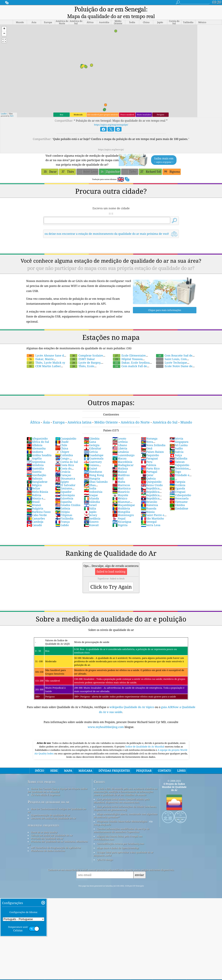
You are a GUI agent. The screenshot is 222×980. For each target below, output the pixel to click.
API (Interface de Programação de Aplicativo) (56, 841)
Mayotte (120, 489)
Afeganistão (37, 432)
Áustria (34, 465)
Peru (147, 455)
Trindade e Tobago (179, 470)
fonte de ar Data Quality (44, 826)
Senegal (149, 515)
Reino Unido (152, 479)
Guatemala (94, 452)
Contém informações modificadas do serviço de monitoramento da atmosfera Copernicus (121, 824)
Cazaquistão (66, 432)
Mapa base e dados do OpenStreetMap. (118, 842)
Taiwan (177, 455)
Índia (90, 482)
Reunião (149, 495)
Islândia (92, 495)
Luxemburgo (123, 449)
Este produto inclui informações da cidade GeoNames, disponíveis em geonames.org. (125, 802)
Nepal (119, 512)
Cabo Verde (37, 509)
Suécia (177, 445)
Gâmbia (92, 432)
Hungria (92, 472)
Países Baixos (152, 445)
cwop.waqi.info (102, 818)
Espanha (63, 495)
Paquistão (150, 449)
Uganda (177, 482)
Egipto (62, 475)
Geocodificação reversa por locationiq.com (120, 837)
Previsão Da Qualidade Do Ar (47, 832)
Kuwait (91, 519)
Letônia (120, 435)
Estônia (63, 502)
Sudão (176, 442)
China (62, 442)
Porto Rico (150, 462)
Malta (119, 475)
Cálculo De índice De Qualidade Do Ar (52, 829)
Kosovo (91, 515)
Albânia (35, 439)
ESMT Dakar (82, 353)
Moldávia (121, 502)
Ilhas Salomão (96, 475)
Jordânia (92, 512)
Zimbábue (179, 502)
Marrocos (121, 479)
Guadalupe (94, 449)
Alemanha (36, 442)
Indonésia (93, 485)
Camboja (35, 515)
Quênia (148, 472)
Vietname (179, 495)
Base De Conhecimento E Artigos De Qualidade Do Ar (57, 804)
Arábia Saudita (39, 449)
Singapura (179, 435)
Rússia (148, 505)
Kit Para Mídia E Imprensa (45, 788)
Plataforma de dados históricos (48, 844)
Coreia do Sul (67, 455)
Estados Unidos (68, 499)
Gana (90, 435)
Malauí (120, 465)
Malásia (120, 462)
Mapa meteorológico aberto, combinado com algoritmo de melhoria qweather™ (126, 809)
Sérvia (176, 432)
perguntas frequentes (43, 819)
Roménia (149, 499)
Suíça (176, 449)
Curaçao (63, 469)
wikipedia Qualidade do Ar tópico (132, 701)
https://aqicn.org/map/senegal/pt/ (111, 118)
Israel (90, 499)
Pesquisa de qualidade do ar (48, 795)
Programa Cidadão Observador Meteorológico (122, 815)
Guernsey (93, 455)
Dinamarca (65, 472)
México (120, 492)
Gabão (62, 519)
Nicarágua (122, 515)
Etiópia (62, 505)
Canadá (34, 519)
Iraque (91, 489)
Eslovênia (64, 492)
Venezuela (179, 492)
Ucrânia (177, 479)
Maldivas (121, 469)
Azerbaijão (36, 469)
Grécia (91, 445)
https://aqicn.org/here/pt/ (111, 143)
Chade (62, 435)
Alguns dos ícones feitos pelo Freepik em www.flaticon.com (118, 831)
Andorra (35, 445)
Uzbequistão (180, 489)
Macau (119, 452)
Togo (175, 465)
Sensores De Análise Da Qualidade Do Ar (53, 812)
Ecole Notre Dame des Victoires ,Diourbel (175, 362)
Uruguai (178, 485)
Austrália (35, 462)
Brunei (34, 499)
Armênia (35, 459)
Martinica (121, 482)
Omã (147, 442)
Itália (90, 502)
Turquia (177, 475)
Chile (61, 439)
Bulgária (35, 502)
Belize (33, 482)
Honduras (93, 465)
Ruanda (149, 502)
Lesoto (119, 432)
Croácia (63, 465)
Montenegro (123, 509)
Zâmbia (177, 499)
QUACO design (105, 853)
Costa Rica (65, 459)
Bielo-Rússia (37, 485)
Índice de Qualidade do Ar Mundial (145, 740)
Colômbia (64, 449)
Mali (118, 472)
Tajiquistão (179, 459)
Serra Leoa (151, 519)
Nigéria (120, 519)
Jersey (90, 509)
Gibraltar (92, 442)
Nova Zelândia (153, 439)
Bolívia (34, 489)
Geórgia (92, 439)
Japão (90, 505)
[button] (4, 23)
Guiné (90, 462)
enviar (139, 868)
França (62, 515)
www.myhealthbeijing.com (106, 721)
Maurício (121, 485)
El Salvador (65, 479)
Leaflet (4, 107)
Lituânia (121, 445)
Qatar (147, 469)
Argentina (36, 455)
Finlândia (64, 512)
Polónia (149, 459)
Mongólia (121, 505)
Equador (63, 485)
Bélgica (34, 479)
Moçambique (124, 499)
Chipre (62, 445)
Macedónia (122, 455)
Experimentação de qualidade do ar (50, 809)
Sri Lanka (179, 439)
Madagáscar (123, 459)
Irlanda (91, 492)
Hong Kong (94, 469)
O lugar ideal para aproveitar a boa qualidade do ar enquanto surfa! (123, 847)
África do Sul (38, 435)
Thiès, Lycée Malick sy (46, 356)
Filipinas (64, 509)
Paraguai (149, 452)
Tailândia (178, 452)
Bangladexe (37, 475)
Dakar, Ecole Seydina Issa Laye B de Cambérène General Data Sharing (148, 354)
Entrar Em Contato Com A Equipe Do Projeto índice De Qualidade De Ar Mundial (58, 784)
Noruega (149, 432)
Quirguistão (151, 475)
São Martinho (152, 512)
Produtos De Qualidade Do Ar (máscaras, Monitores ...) (58, 837)
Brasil (33, 495)
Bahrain (35, 472)
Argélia (34, 452)
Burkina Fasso (39, 505)
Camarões (36, 512)
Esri (12, 109)
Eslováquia (65, 489)
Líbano (120, 439)
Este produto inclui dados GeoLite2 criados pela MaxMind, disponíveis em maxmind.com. (122, 794)
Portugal (149, 465)
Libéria (120, 442)
